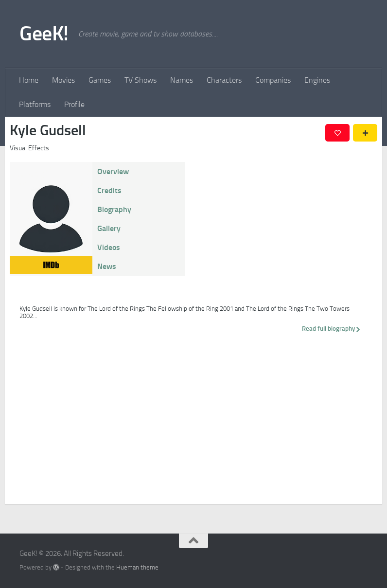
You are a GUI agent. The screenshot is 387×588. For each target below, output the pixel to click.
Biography (114, 209)
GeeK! (44, 34)
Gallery (109, 228)
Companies (273, 80)
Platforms (35, 104)
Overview (113, 171)
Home (29, 80)
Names (182, 80)
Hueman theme (137, 567)
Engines (317, 80)
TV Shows (141, 80)
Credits (109, 190)
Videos (109, 247)
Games (100, 80)
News (107, 266)
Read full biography (332, 329)
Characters (224, 80)
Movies (63, 80)
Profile (74, 104)
